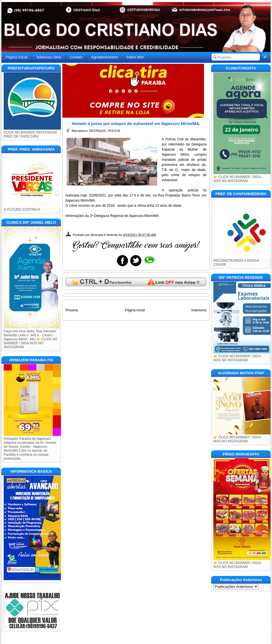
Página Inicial (17, 57)
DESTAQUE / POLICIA (105, 131)
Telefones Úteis (49, 57)
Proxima (72, 310)
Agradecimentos (105, 57)
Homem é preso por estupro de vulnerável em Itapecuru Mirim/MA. (136, 124)
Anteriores (199, 310)
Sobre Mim (135, 57)
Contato (76, 57)
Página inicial (135, 310)
